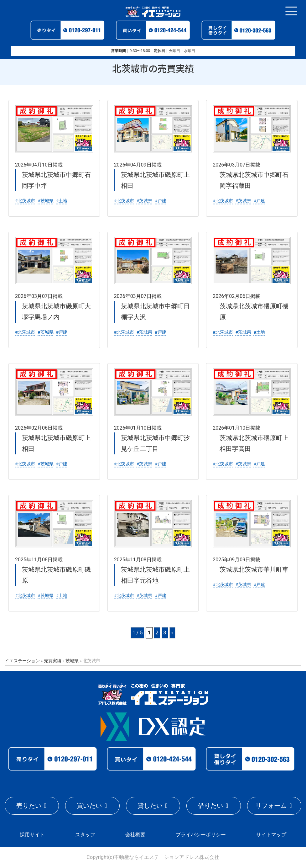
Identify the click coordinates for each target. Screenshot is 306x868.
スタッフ (85, 835)
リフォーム (271, 806)
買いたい (89, 806)
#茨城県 (45, 201)
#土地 (62, 201)
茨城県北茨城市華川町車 (254, 569)
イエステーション (22, 661)
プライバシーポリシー (201, 835)
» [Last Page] (173, 633)
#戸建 (160, 201)
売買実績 (53, 661)
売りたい (29, 806)
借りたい (210, 806)
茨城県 (72, 661)
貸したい (150, 806)
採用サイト (32, 835)
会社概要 (135, 835)
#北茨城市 (25, 201)
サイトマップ (271, 835)
